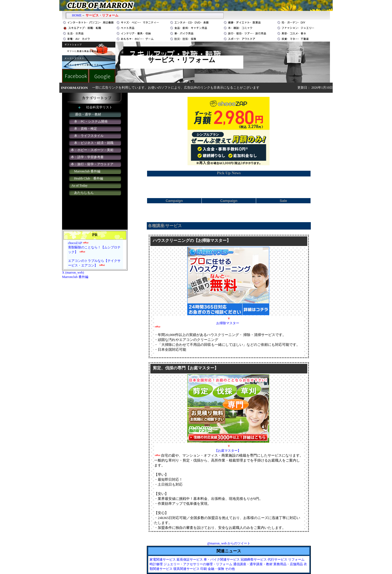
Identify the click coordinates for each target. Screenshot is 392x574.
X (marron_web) (73, 272)
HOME (77, 15)
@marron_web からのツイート (229, 543)
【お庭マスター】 (228, 451)
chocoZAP (75, 243)
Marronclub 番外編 (75, 277)
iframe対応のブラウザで (95, 161)
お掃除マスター (228, 323)
